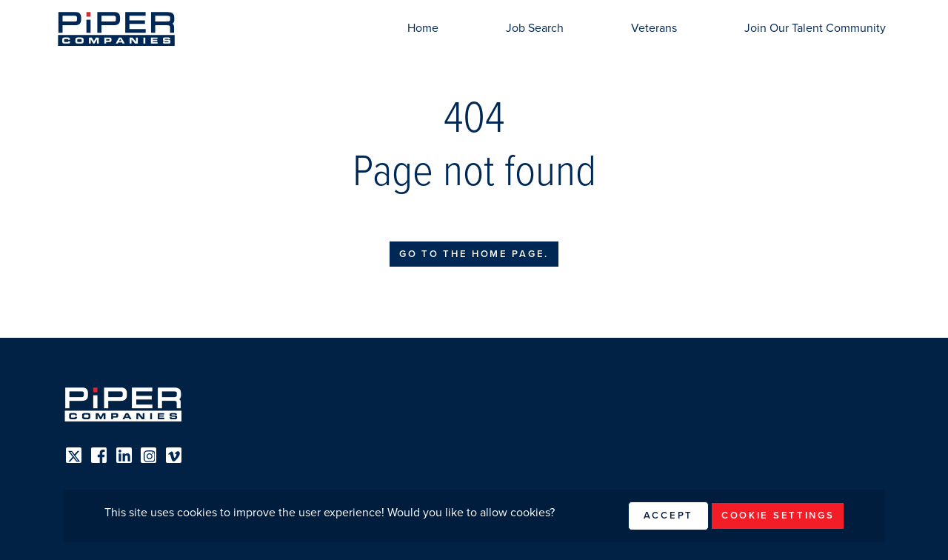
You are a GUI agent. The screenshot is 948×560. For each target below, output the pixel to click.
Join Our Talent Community (815, 28)
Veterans (654, 28)
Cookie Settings (778, 516)
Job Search (535, 28)
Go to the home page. (474, 254)
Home (423, 28)
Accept (668, 516)
